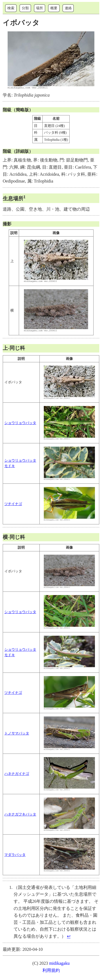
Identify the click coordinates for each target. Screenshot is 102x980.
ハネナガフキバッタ (20, 814)
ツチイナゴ (13, 504)
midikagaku (59, 963)
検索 (11, 8)
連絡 (68, 8)
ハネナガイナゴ (17, 774)
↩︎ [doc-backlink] (69, 936)
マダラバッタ (15, 855)
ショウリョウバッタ (20, 423)
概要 (54, 8)
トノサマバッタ (17, 733)
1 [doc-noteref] (24, 197)
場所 (39, 8)
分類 (25, 8)
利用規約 (51, 970)
